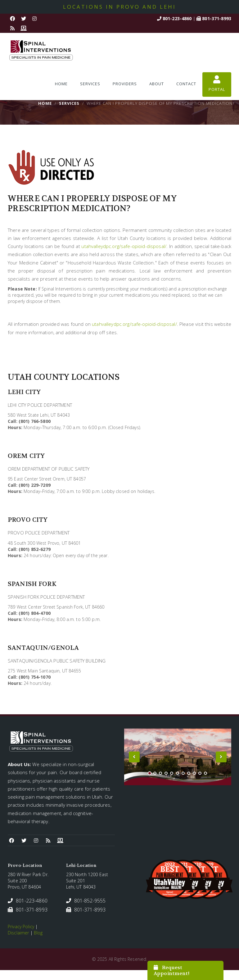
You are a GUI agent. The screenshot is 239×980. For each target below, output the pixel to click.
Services (90, 84)
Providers (125, 84)
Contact (186, 84)
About (157, 84)
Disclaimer (18, 933)
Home (61, 84)
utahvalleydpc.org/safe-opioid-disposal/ (124, 246)
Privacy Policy (21, 927)
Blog (38, 933)
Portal (217, 84)
